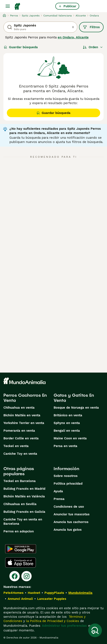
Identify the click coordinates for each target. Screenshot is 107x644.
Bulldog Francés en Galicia (24, 512)
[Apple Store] (21, 562)
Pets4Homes (13, 593)
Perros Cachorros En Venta (25, 398)
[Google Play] (21, 549)
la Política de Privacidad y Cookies (52, 621)
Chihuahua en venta (19, 408)
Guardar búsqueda (21, 47)
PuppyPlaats (54, 593)
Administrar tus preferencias (64, 626)
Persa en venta (65, 446)
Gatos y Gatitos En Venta (74, 398)
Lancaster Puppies (52, 599)
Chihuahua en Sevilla (20, 504)
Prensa (59, 499)
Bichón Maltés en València (24, 496)
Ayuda (58, 491)
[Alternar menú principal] (8, 6)
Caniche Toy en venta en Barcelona (23, 522)
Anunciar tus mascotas (72, 514)
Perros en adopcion (19, 531)
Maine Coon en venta (70, 438)
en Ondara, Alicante (73, 37)
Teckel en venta (16, 446)
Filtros (91, 27)
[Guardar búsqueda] (95, 630)
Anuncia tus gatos (68, 530)
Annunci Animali (20, 599)
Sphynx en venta (67, 423)
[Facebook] (15, 576)
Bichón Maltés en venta (22, 415)
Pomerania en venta (19, 431)
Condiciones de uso (69, 507)
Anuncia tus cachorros (71, 522)
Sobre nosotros (66, 476)
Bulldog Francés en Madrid (24, 489)
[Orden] (93, 47)
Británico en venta (68, 415)
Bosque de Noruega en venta (76, 408)
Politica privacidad (68, 484)
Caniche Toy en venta (20, 454)
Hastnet (34, 593)
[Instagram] (26, 576)
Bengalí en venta (67, 431)
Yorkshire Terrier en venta (24, 423)
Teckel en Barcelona (20, 481)
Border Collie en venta (21, 438)
